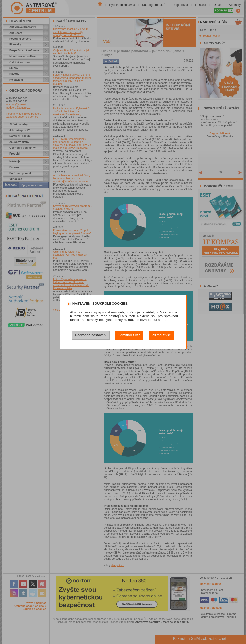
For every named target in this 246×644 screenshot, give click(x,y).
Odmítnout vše (129, 335)
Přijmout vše (161, 335)
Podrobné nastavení (91, 335)
